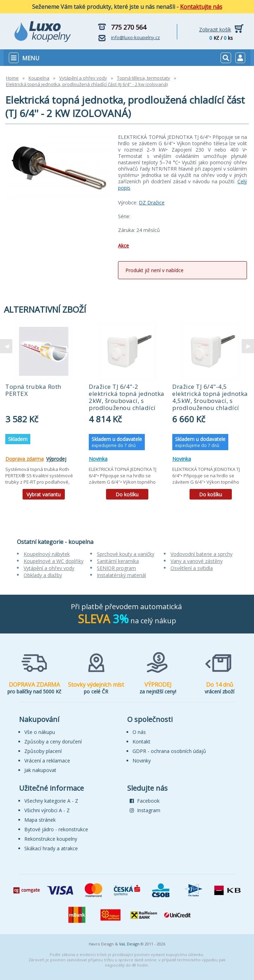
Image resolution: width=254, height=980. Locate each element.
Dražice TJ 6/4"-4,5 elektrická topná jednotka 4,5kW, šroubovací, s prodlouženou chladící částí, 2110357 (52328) (210, 401)
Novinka (98, 459)
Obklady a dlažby (43, 575)
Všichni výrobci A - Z (47, 810)
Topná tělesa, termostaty (144, 78)
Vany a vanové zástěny (197, 561)
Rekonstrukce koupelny (51, 839)
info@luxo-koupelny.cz (135, 37)
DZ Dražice (152, 203)
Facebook (145, 801)
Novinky (142, 761)
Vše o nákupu (40, 732)
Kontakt (141, 742)
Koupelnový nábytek (47, 554)
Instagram (145, 810)
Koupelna (39, 78)
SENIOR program (116, 568)
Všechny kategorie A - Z (51, 801)
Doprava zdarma (24, 459)
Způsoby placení (43, 751)
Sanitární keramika (118, 561)
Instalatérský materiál (121, 575)
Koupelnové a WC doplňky (54, 561)
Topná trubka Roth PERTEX (33, 390)
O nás (139, 732)
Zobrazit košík (215, 29)
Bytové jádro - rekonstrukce (56, 829)
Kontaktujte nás (201, 7)
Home (12, 78)
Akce (123, 246)
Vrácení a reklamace (47, 761)
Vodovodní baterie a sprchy (202, 554)
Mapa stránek (40, 820)
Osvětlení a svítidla (192, 568)
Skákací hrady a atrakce (51, 848)
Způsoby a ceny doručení (53, 742)
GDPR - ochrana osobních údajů (169, 751)
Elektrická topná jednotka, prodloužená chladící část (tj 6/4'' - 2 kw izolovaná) (87, 84)
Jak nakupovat (40, 770)
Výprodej (56, 459)
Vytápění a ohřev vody (83, 78)
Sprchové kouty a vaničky (126, 554)
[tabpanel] (44, 413)
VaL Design (129, 944)
